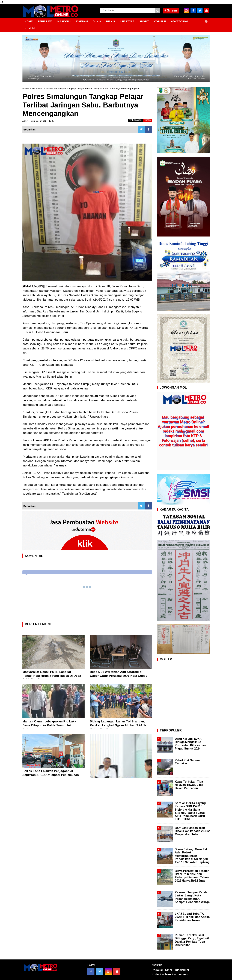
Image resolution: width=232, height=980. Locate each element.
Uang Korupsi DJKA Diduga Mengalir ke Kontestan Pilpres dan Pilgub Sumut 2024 (190, 744)
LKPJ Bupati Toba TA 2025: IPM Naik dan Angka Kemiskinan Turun (192, 917)
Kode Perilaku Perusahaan (170, 974)
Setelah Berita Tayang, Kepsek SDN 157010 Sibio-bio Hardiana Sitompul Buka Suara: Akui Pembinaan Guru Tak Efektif (191, 811)
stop (148, 120)
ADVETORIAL (180, 21)
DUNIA (97, 21)
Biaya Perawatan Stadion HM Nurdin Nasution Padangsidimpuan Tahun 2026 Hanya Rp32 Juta (192, 876)
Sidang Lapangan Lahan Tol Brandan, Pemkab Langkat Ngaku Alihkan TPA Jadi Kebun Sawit (120, 725)
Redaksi (157, 970)
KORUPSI (160, 21)
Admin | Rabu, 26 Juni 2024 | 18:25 (38, 121)
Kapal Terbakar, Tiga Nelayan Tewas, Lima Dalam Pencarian (189, 785)
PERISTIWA (45, 21)
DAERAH (82, 21)
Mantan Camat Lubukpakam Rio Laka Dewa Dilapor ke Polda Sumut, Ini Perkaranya (49, 725)
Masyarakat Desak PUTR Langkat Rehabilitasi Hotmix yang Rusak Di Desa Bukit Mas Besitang (52, 676)
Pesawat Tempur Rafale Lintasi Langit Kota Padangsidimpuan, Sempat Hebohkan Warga (192, 897)
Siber (169, 970)
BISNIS (111, 21)
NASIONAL (64, 21)
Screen (171, 10)
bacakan (136, 120)
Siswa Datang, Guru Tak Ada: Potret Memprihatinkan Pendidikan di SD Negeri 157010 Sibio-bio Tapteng (192, 856)
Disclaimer (182, 970)
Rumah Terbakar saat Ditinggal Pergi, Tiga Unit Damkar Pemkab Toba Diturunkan (192, 940)
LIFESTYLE (127, 21)
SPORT (144, 21)
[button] (206, 20)
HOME (29, 21)
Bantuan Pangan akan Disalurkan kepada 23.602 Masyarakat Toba (192, 831)
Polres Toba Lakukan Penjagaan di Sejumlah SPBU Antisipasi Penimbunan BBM (51, 775)
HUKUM (30, 28)
